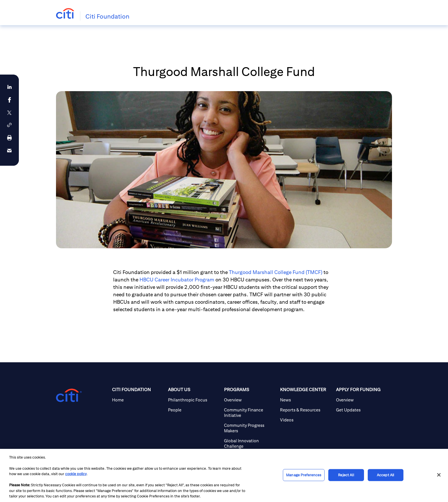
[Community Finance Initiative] (250, 413)
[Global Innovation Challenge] (250, 443)
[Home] (138, 400)
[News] (306, 400)
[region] (224, 475)
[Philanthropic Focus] (194, 400)
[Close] (439, 475)
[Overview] (250, 400)
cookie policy (76, 474)
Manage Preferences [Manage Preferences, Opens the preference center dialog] (304, 475)
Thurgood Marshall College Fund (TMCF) (276, 272)
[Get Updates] (362, 410)
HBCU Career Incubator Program (177, 280)
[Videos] (306, 420)
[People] (194, 410)
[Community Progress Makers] (250, 428)
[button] (9, 125)
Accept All (385, 475)
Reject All (346, 475)
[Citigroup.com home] (69, 395)
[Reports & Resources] (306, 410)
